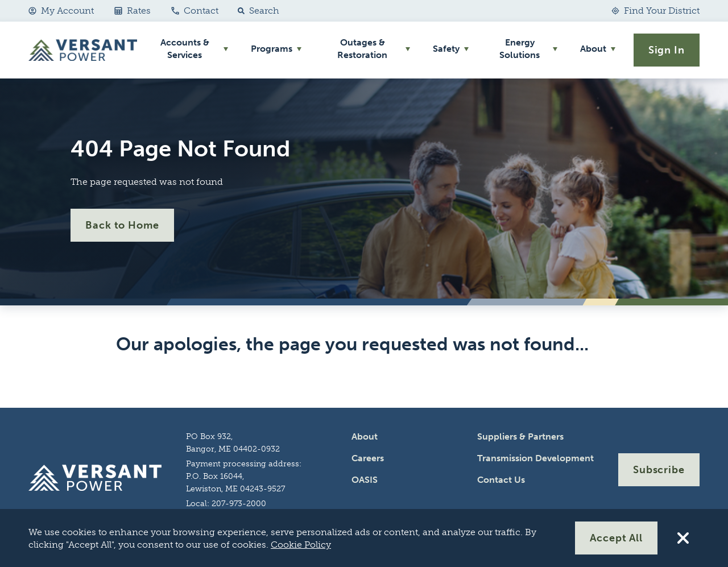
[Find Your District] (655, 11)
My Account (61, 11)
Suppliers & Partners (520, 436)
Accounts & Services (185, 49)
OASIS (365, 480)
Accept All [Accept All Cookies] (616, 538)
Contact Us (501, 480)
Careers (368, 458)
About (593, 49)
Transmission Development (535, 458)
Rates (133, 11)
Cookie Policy (301, 545)
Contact (195, 11)
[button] (256, 11)
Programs (272, 49)
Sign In (667, 50)
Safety (446, 49)
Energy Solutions (520, 49)
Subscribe (659, 470)
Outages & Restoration (362, 49)
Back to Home (122, 225)
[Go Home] (83, 50)
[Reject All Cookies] (683, 538)
